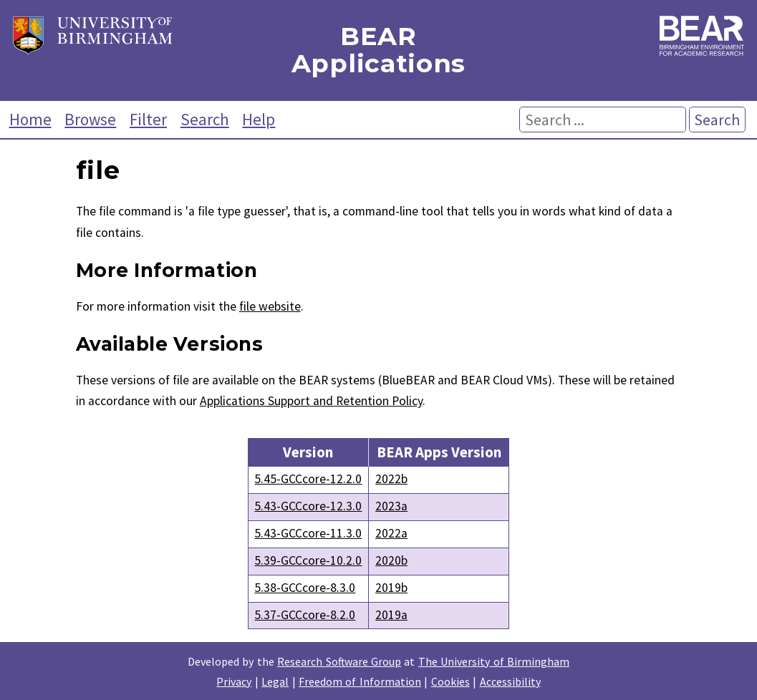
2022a (391, 533)
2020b (391, 560)
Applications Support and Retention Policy (311, 401)
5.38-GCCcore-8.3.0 (305, 588)
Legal (275, 681)
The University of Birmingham (494, 661)
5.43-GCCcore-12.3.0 (308, 506)
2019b (391, 588)
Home (30, 119)
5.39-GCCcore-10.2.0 (308, 560)
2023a (391, 506)
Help (259, 119)
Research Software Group (339, 661)
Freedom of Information (360, 681)
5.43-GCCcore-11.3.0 (308, 533)
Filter (148, 119)
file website (270, 306)
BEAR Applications (378, 50)
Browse (90, 119)
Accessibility (510, 681)
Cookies (450, 681)
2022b (391, 479)
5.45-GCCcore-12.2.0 (308, 479)
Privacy (234, 681)
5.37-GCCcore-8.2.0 (305, 615)
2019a (391, 615)
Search (205, 119)
